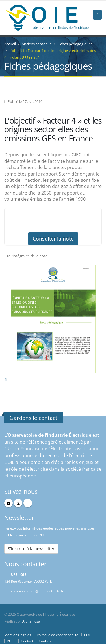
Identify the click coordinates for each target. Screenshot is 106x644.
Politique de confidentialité (58, 635)
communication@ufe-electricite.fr (37, 591)
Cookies (45, 641)
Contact (27, 641)
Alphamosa (31, 621)
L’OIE (88, 635)
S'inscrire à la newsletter (31, 549)
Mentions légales (18, 635)
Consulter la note (53, 239)
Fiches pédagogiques (75, 44)
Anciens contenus (37, 44)
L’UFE (11, 641)
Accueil (10, 44)
